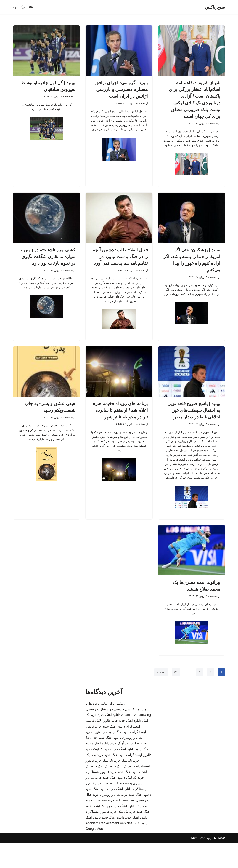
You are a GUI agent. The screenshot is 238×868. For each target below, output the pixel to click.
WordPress (198, 863)
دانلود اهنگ (102, 769)
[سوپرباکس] (215, 7)
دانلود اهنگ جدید (109, 740)
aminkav (213, 124)
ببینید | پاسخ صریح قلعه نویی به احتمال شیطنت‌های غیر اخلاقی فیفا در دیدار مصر (194, 422)
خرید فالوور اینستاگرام (101, 797)
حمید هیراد (100, 757)
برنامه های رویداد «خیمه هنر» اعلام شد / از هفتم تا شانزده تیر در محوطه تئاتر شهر (120, 422)
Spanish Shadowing (136, 740)
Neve (222, 863)
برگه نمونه (19, 7)
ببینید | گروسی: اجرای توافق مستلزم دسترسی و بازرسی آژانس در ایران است (122, 89)
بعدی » (160, 697)
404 (32, 7)
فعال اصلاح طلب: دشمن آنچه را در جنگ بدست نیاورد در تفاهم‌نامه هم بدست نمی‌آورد (120, 264)
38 (175, 697)
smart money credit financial (114, 826)
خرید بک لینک (102, 774)
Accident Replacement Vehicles (109, 848)
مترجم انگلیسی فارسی (130, 735)
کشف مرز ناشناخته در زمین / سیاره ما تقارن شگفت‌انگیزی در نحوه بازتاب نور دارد (48, 264)
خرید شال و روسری (99, 735)
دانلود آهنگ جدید (130, 746)
